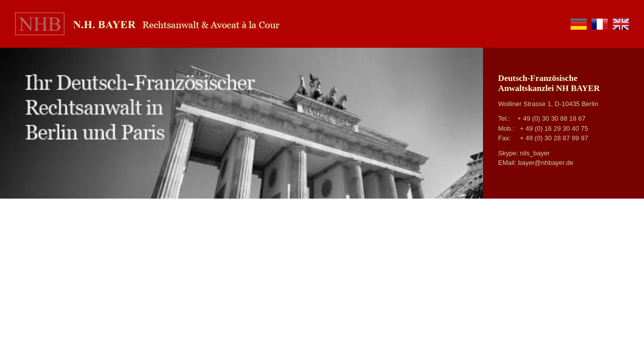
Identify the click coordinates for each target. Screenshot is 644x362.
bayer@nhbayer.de (546, 163)
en (621, 24)
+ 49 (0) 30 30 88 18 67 (551, 118)
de (579, 24)
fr (600, 24)
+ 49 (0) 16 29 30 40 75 (554, 128)
